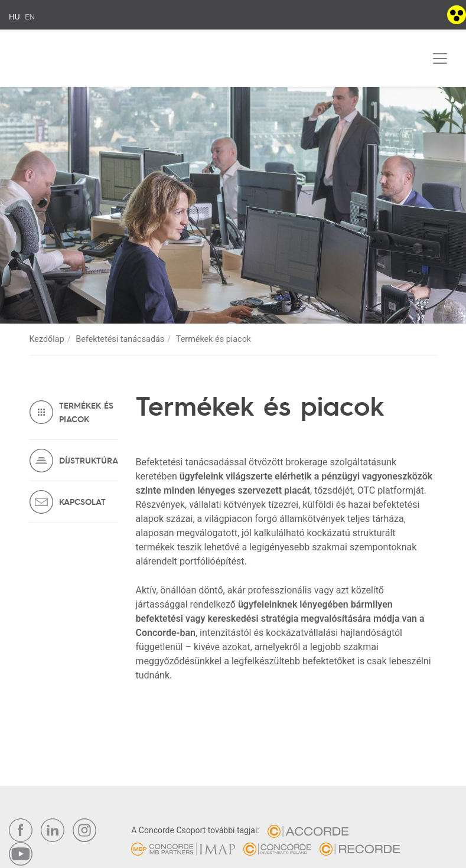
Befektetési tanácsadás (120, 339)
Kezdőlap (47, 339)
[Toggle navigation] (440, 58)
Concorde (69, 61)
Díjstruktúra (89, 460)
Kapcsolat (82, 501)
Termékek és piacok (86, 412)
